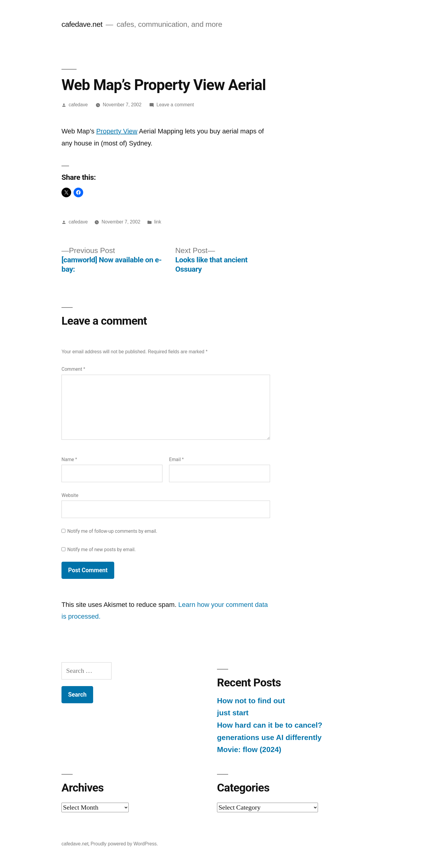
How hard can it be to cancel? (270, 725)
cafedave (78, 105)
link (157, 222)
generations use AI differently (269, 737)
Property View (117, 131)
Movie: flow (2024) (249, 749)
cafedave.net (82, 24)
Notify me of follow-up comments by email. (112, 531)
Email (176, 459)
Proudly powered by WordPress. (124, 844)
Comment (73, 369)
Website (70, 495)
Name (69, 459)
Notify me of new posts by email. (101, 550)
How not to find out (251, 701)
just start (233, 713)
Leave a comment (175, 105)
